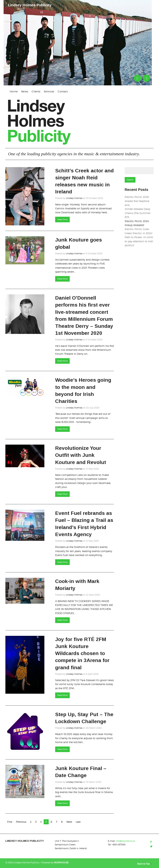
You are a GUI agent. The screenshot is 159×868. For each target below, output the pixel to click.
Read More (62, 219)
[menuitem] (14, 91)
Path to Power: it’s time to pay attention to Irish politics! (139, 241)
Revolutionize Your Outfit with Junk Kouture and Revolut (81, 455)
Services (49, 91)
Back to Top (145, 864)
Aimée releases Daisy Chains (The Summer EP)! (138, 213)
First (10, 822)
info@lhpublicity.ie (125, 841)
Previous (21, 822)
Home (14, 91)
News (25, 91)
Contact (63, 91)
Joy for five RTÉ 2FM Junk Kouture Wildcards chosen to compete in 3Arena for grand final (82, 653)
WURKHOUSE (61, 863)
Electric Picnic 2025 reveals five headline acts (137, 201)
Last (78, 822)
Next (69, 822)
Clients (36, 91)
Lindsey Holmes (74, 198)
